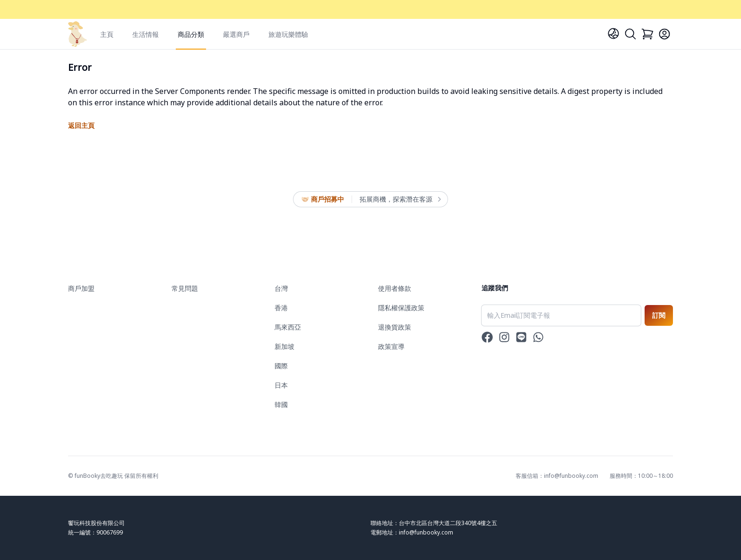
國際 (281, 366)
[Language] (613, 34)
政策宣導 (391, 346)
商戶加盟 (81, 288)
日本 (281, 385)
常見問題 (185, 288)
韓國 (281, 404)
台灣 (281, 288)
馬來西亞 (288, 327)
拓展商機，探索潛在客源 (400, 199)
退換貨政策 (395, 327)
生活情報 (146, 34)
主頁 (107, 34)
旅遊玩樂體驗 (288, 34)
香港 (281, 308)
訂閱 (659, 315)
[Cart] (647, 34)
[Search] (630, 34)
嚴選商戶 (236, 34)
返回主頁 (81, 125)
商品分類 (191, 34)
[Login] (664, 34)
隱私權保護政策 (401, 308)
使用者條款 (395, 288)
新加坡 (284, 346)
